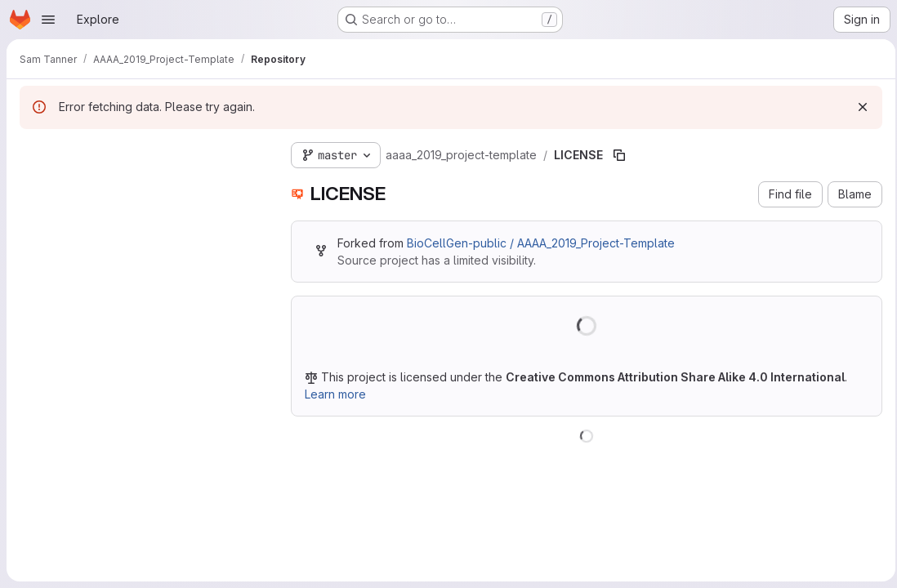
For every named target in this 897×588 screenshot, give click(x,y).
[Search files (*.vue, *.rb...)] (142, 185)
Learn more (335, 394)
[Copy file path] (619, 155)
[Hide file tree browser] (33, 152)
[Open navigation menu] (48, 20)
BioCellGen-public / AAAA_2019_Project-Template (541, 243)
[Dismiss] (858, 107)
